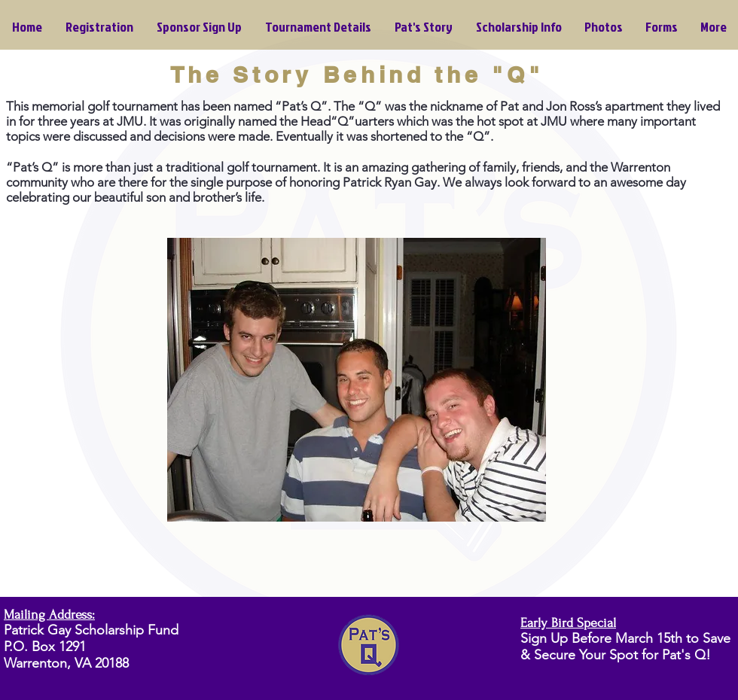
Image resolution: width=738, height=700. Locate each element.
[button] (518, 27)
